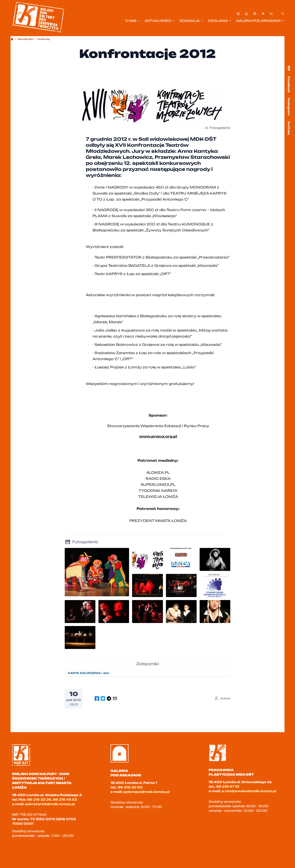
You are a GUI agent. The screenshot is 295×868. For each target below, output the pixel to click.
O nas (133, 21)
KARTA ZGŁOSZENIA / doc (89, 673)
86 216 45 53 (65, 800)
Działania (220, 21)
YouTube (289, 128)
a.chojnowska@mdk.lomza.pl (249, 791)
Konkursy (44, 39)
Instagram (289, 107)
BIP (289, 68)
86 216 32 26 (39, 800)
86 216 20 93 (130, 787)
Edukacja (192, 21)
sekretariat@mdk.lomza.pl (50, 804)
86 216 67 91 (228, 787)
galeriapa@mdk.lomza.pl (147, 792)
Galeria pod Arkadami (260, 21)
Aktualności (160, 21)
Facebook (289, 84)
